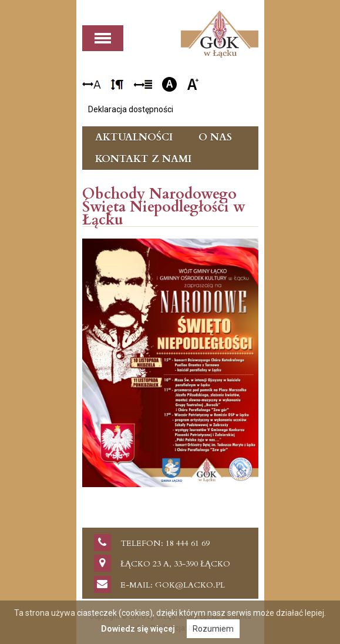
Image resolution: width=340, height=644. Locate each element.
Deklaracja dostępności (131, 109)
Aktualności (134, 137)
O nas (215, 137)
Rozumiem (213, 629)
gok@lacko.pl (190, 585)
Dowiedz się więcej (138, 629)
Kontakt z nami (143, 159)
